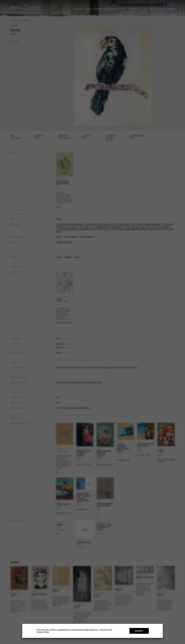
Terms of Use (43, 632)
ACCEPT (139, 631)
